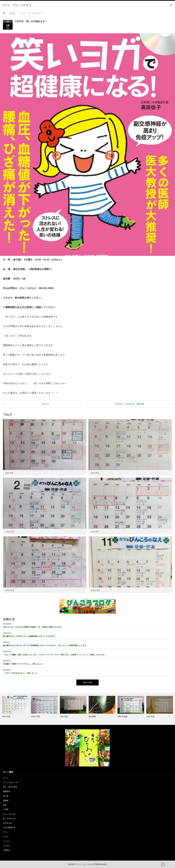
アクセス (7, 846)
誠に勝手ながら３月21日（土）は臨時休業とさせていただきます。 (30, 636)
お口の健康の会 (9, 828)
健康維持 (7, 791)
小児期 (6, 809)
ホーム (6, 778)
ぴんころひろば (9, 814)
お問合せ (7, 850)
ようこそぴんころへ (11, 782)
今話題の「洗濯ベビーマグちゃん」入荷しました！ (23, 664)
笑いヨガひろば (9, 818)
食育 (5, 805)
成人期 (6, 796)
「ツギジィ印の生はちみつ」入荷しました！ (21, 673)
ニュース (7, 841)
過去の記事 (87, 682)
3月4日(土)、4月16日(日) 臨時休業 (130, 404)
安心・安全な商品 (10, 787)
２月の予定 (10, 532)
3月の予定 (95, 473)
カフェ (6, 832)
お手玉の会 (7, 823)
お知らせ (45, 404)
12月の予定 (10, 590)
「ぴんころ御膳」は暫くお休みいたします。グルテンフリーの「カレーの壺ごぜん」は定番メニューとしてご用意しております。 (55, 655)
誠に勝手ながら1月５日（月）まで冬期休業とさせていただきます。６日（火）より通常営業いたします (44, 645)
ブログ (6, 837)
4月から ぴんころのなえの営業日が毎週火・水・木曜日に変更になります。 (33, 627)
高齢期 (6, 801)
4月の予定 (9, 473)
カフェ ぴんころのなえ (85, 864)
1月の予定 (95, 532)
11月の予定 (95, 590)
